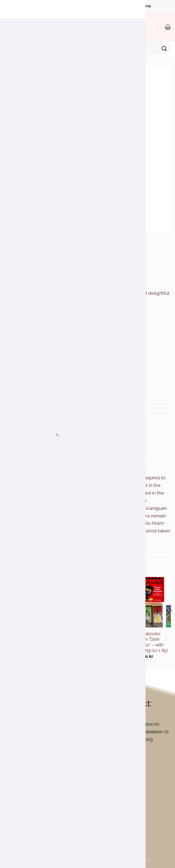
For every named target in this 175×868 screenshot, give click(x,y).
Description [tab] (17, 464)
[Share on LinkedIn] (63, 430)
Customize (35, 845)
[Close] (127, 803)
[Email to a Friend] (42, 430)
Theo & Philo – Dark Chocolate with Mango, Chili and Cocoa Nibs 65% (30, 642)
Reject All (71, 845)
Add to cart (57, 368)
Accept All (106, 845)
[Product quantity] (17, 368)
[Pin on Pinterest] (52, 430)
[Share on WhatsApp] (10, 430)
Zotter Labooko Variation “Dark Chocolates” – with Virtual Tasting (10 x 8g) (145, 642)
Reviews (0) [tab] (102, 464)
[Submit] (164, 48)
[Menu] (8, 27)
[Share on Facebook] (20, 430)
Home (10, 237)
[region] (71, 829)
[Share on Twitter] (31, 430)
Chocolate (35, 237)
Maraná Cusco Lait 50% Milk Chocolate (87, 637)
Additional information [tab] (61, 464)
